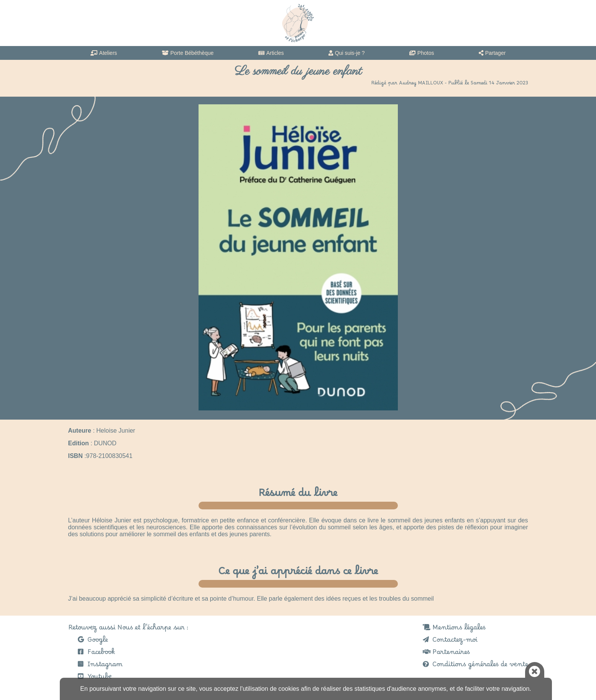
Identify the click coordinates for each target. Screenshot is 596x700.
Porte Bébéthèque (192, 53)
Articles (275, 53)
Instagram (105, 666)
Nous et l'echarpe (298, 23)
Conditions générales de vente (480, 666)
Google (98, 642)
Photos (426, 53)
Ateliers (108, 53)
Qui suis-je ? (350, 53)
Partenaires (451, 654)
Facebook (101, 654)
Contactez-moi (455, 642)
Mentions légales (459, 629)
